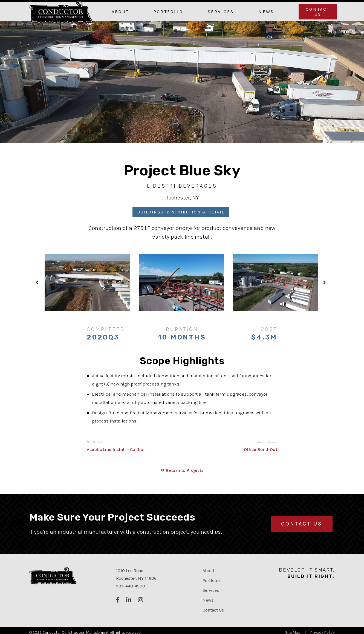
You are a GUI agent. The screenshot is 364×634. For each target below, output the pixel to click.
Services (221, 12)
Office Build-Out (261, 449)
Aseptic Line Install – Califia (115, 449)
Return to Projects (182, 470)
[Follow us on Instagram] (141, 600)
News (266, 12)
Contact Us (318, 12)
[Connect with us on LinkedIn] (129, 600)
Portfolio (168, 12)
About (120, 12)
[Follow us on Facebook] (118, 600)
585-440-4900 (131, 586)
